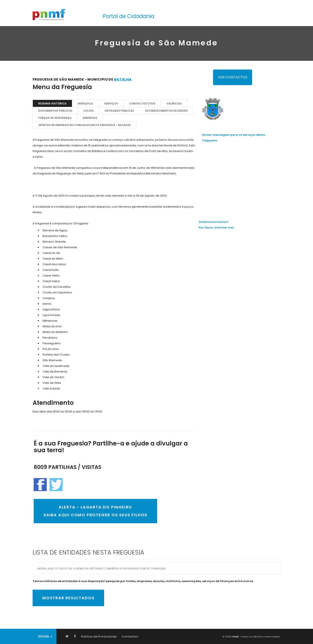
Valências (174, 103)
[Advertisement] (241, 177)
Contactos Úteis (142, 103)
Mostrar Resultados (68, 598)
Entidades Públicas (119, 111)
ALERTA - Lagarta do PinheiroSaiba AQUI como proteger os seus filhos (95, 511)
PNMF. (236, 637)
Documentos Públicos (55, 111)
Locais (89, 111)
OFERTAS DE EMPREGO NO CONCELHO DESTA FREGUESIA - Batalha (84, 125)
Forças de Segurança (55, 118)
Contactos (130, 637)
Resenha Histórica (52, 103)
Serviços (111, 103)
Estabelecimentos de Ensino (166, 111)
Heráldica (85, 103)
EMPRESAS (90, 118)
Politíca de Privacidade (99, 637)
